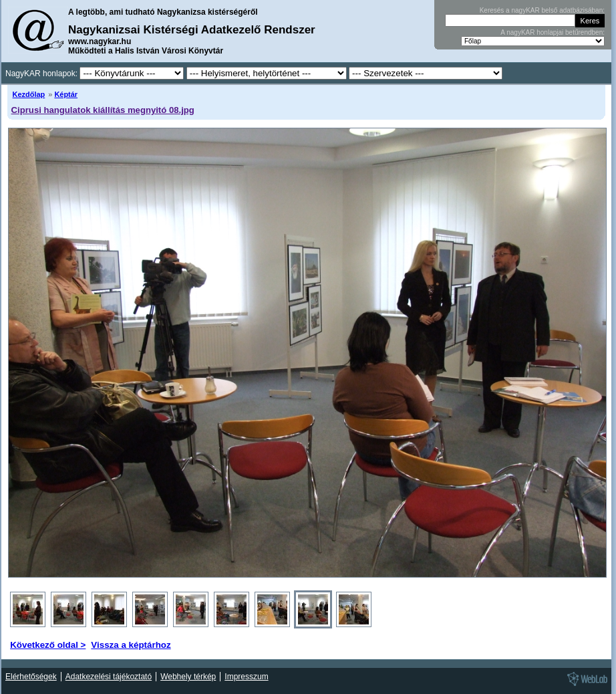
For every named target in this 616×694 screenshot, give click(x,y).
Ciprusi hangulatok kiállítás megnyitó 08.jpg (103, 110)
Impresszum (246, 677)
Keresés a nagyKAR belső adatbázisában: (542, 10)
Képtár (66, 94)
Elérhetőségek (31, 677)
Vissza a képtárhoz (131, 645)
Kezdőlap (29, 94)
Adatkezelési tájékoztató (109, 677)
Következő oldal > (48, 645)
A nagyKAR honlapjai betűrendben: (553, 32)
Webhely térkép (188, 677)
